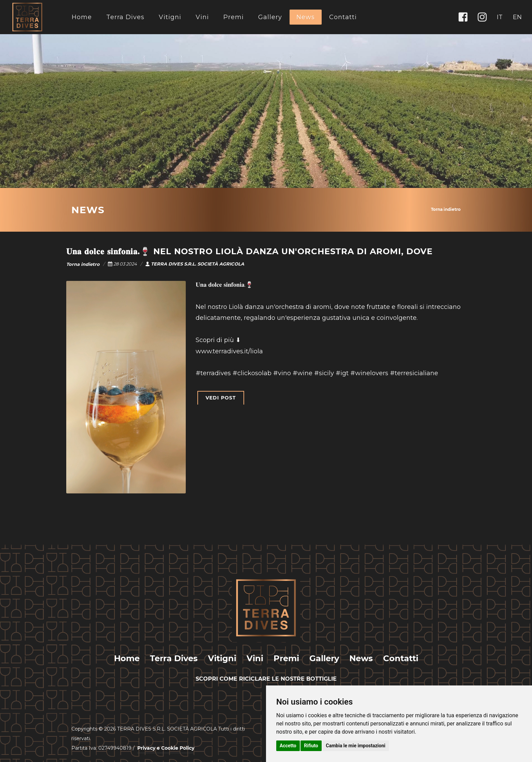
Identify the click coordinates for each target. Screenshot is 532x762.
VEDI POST (221, 398)
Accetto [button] (288, 746)
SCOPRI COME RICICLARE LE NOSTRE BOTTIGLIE (266, 679)
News (306, 17)
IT (500, 17)
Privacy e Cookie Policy (166, 748)
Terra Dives (125, 17)
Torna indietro (446, 209)
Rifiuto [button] (311, 746)
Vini (202, 17)
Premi (234, 17)
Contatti (343, 17)
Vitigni (170, 17)
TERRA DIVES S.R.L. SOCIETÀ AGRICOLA (195, 264)
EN (517, 17)
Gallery (270, 17)
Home (82, 17)
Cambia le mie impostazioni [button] (355, 746)
